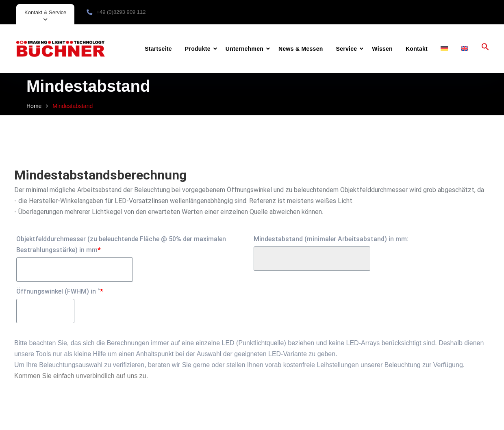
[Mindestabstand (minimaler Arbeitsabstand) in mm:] (312, 259)
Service (347, 49)
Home (34, 106)
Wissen (382, 49)
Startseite (158, 49)
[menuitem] (444, 49)
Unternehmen (244, 49)
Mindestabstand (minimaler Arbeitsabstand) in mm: (331, 239)
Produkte (198, 49)
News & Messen (301, 49)
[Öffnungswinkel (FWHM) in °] (45, 311)
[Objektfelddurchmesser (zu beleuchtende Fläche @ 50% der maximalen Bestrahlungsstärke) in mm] (75, 270)
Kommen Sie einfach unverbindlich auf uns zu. (81, 376)
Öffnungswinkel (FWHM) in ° (60, 291)
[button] (485, 49)
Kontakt (417, 49)
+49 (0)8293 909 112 (121, 12)
